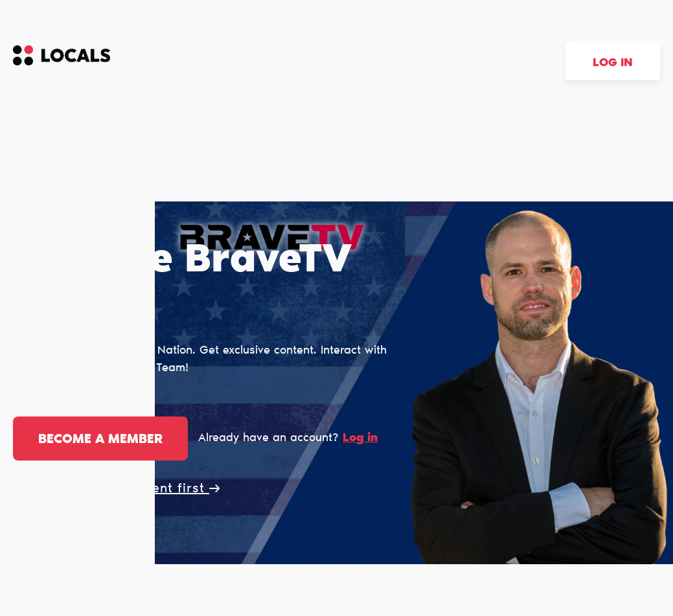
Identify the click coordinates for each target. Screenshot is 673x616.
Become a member (100, 440)
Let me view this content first (116, 489)
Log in (613, 63)
